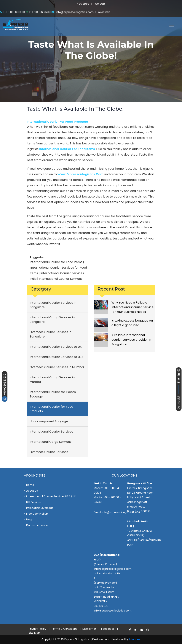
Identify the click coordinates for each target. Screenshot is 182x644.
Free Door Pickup (37, 514)
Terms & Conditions (64, 629)
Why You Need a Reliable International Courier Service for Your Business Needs (132, 307)
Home (30, 485)
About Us (32, 491)
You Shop (83, 4)
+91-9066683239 (5, 388)
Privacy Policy (37, 629)
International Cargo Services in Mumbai (52, 380)
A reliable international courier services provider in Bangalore (131, 340)
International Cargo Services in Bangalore (52, 320)
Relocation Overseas (40, 508)
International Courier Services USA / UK (51, 496)
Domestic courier (37, 525)
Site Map (34, 633)
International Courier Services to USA (57, 357)
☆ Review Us (102, 12)
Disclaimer (89, 629)
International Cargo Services (51, 442)
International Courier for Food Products (57, 122)
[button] (170, 26)
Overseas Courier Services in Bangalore (50, 334)
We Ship (100, 4)
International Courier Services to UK (56, 347)
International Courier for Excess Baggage (53, 394)
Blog (29, 519)
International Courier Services (51, 432)
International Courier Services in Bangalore (53, 305)
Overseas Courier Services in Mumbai (57, 367)
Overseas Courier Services (49, 452)
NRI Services (34, 502)
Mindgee (135, 639)
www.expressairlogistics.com (80, 174)
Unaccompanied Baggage (49, 421)
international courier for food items (67, 149)
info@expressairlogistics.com (73, 12)
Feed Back (108, 629)
